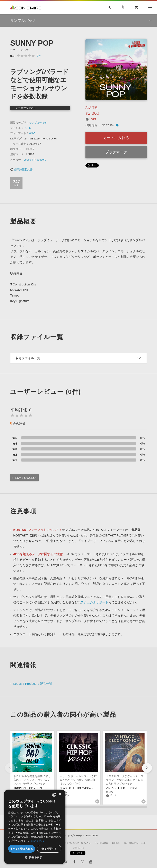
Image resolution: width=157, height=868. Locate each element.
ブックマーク (116, 152)
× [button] (60, 794)
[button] (147, 768)
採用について (79, 848)
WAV (32, 133)
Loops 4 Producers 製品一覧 (33, 684)
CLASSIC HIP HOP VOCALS (77, 788)
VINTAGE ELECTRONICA (121, 788)
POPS (27, 128)
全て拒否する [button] (49, 849)
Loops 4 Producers (35, 160)
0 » (39, 56)
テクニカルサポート (95, 602)
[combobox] (54, 795)
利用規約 (116, 843)
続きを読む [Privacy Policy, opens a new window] (38, 841)
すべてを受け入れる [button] (22, 849)
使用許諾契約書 (21, 169)
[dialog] (35, 827)
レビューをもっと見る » (24, 478)
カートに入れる (116, 138)
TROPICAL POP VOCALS (29, 788)
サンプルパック (38, 123)
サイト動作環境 (101, 843)
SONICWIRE (26, 7)
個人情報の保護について (135, 843)
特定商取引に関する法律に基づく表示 (74, 843)
